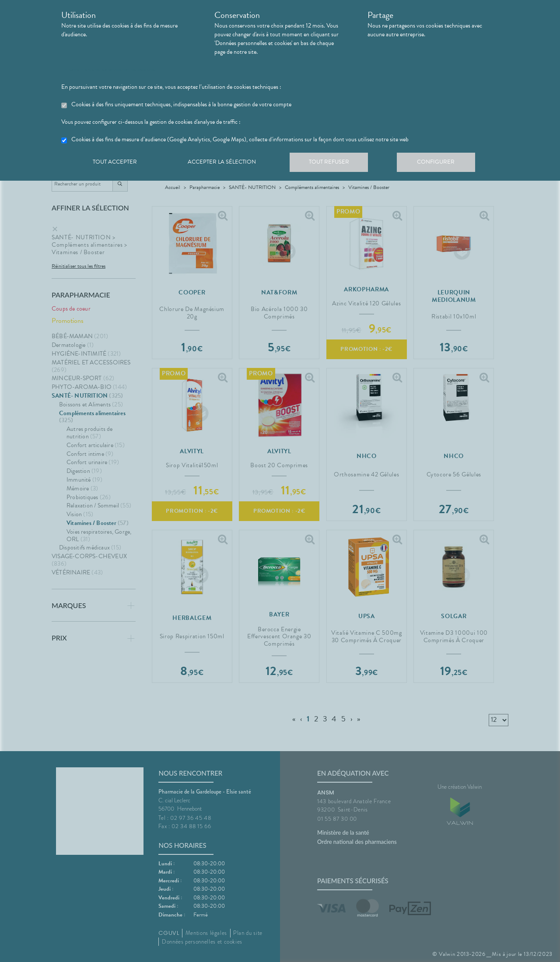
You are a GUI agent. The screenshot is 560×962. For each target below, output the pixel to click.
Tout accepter (116, 164)
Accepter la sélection (226, 164)
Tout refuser (335, 164)
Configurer (444, 164)
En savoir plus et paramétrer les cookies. (109, 70)
